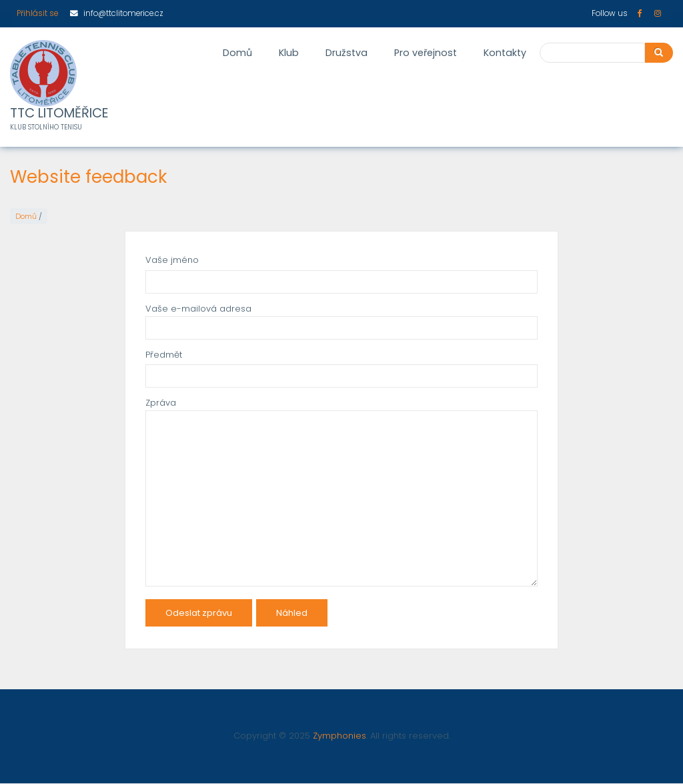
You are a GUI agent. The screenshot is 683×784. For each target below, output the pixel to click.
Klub (289, 53)
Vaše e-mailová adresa (198, 309)
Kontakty (505, 53)
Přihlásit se (37, 13)
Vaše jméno (172, 260)
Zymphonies (339, 736)
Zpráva (161, 403)
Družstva (347, 53)
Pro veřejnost (426, 53)
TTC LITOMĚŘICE (59, 114)
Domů (237, 53)
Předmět (164, 355)
